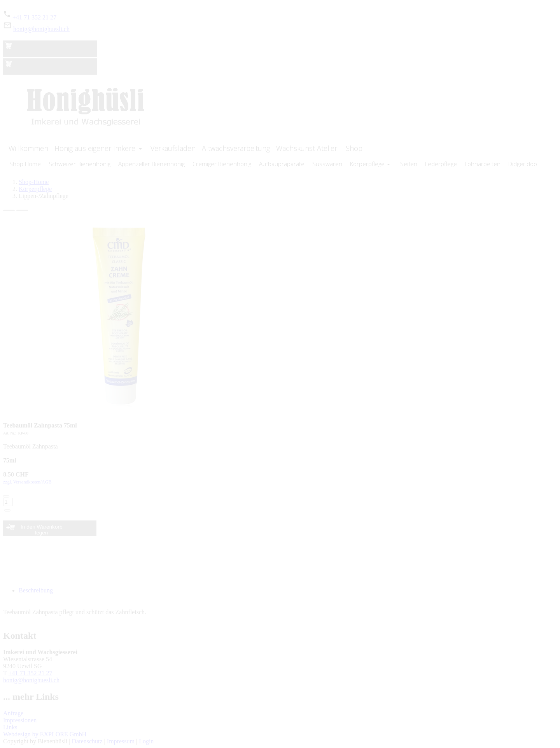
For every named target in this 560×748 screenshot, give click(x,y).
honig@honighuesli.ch (41, 29)
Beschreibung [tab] (36, 590)
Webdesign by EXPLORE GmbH (45, 734)
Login (146, 741)
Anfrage (13, 713)
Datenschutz (87, 741)
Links (10, 727)
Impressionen (20, 720)
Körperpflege (35, 189)
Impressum (121, 741)
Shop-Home (34, 182)
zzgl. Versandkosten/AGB (280, 496)
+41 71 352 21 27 (34, 17)
